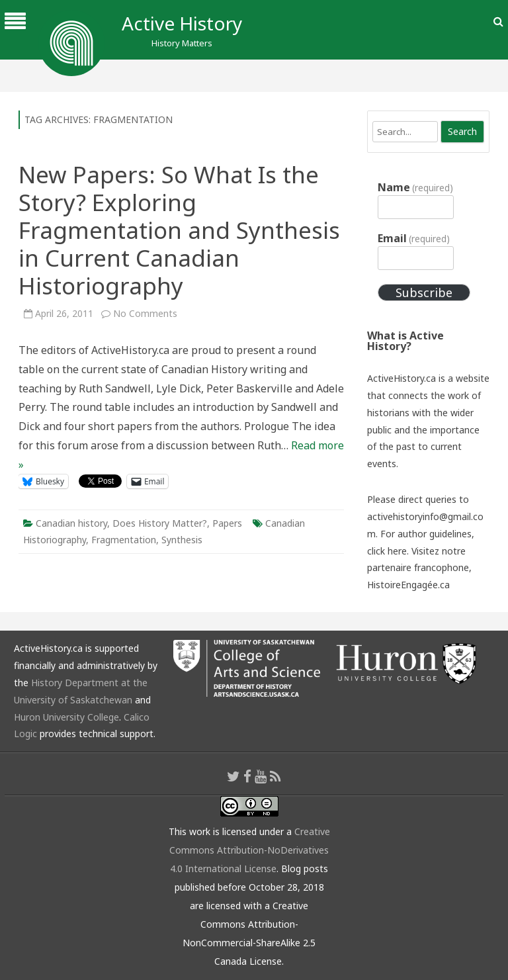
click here (387, 551)
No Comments (145, 313)
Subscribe (424, 292)
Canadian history (71, 523)
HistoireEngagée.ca (408, 585)
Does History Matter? (160, 523)
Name (415, 187)
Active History (182, 23)
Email (414, 238)
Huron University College (66, 717)
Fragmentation (124, 540)
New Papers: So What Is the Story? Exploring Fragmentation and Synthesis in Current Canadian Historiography (179, 230)
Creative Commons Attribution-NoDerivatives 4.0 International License (250, 850)
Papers (227, 523)
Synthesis (182, 540)
